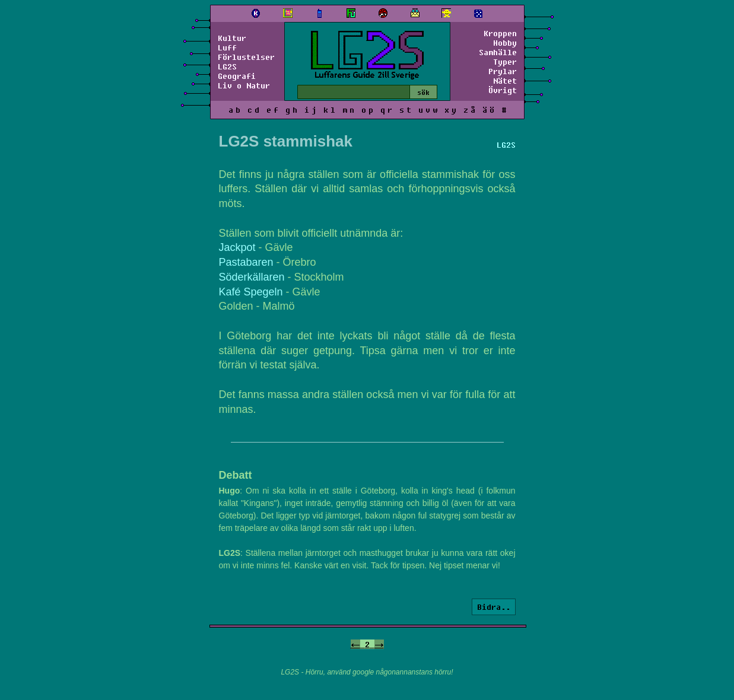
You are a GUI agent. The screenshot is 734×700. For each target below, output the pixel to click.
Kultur (232, 38)
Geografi (237, 76)
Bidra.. (494, 607)
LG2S (227, 66)
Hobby (505, 43)
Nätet (505, 81)
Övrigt (503, 90)
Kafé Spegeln (251, 292)
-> (379, 644)
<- (355, 644)
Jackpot (237, 247)
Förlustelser (246, 57)
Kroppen (500, 33)
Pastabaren (246, 262)
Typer (505, 62)
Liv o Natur (244, 85)
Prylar (503, 71)
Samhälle (498, 52)
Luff (227, 47)
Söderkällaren (252, 277)
